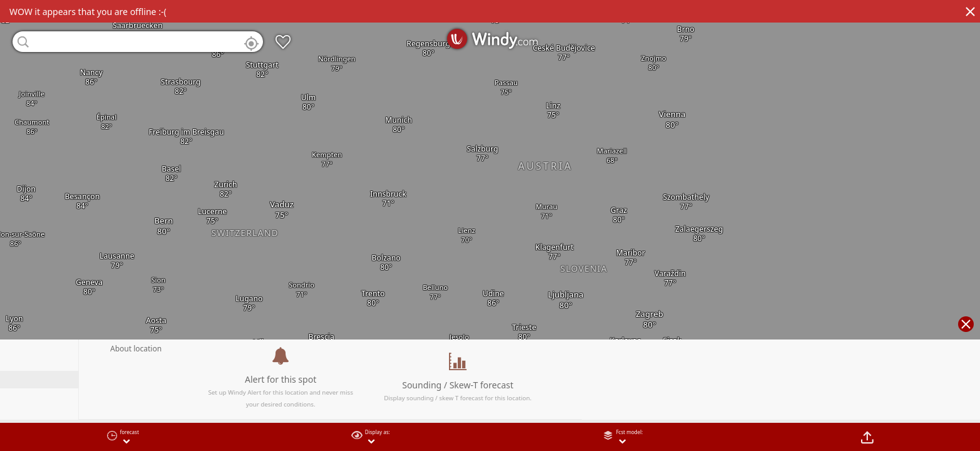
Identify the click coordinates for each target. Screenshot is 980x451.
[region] (490, 225)
